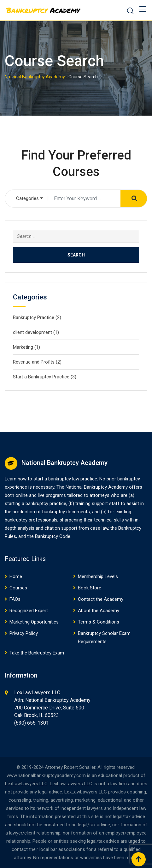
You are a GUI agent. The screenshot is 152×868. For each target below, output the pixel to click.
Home (16, 576)
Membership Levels (98, 576)
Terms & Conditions (99, 622)
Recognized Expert (29, 611)
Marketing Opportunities (34, 622)
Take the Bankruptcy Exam (37, 653)
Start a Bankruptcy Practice (41, 377)
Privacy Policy (24, 633)
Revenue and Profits (34, 362)
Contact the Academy (101, 599)
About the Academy (99, 611)
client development (32, 332)
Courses (18, 588)
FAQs (15, 599)
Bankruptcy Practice (34, 317)
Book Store (90, 588)
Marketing (23, 347)
